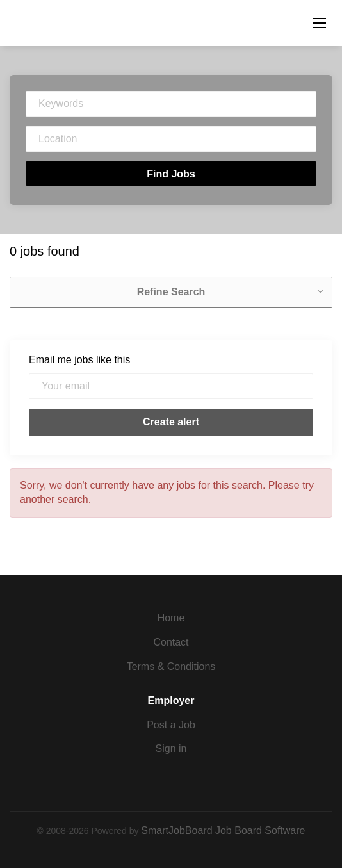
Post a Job (171, 725)
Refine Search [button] (171, 292)
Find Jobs (171, 174)
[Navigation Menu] (320, 23)
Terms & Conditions (171, 667)
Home (171, 618)
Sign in (171, 749)
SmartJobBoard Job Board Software (223, 831)
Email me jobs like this (79, 360)
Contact (171, 642)
